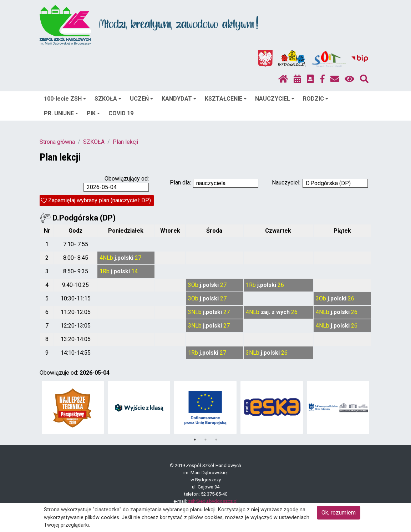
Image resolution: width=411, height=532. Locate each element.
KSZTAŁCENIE (226, 99)
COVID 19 (121, 113)
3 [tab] (216, 440)
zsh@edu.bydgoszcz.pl (213, 501)
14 (135, 271)
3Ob (193, 285)
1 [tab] (195, 440)
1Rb (105, 271)
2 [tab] (205, 440)
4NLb (106, 258)
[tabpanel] (73, 407)
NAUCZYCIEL (275, 99)
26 (281, 285)
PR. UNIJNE (61, 113)
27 (138, 258)
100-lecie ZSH (65, 99)
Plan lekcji (125, 142)
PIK (93, 113)
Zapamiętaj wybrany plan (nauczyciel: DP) (100, 200)
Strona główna (57, 142)
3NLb (195, 312)
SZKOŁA (108, 99)
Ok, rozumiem (339, 513)
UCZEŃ (141, 99)
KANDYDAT (179, 99)
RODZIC (316, 99)
